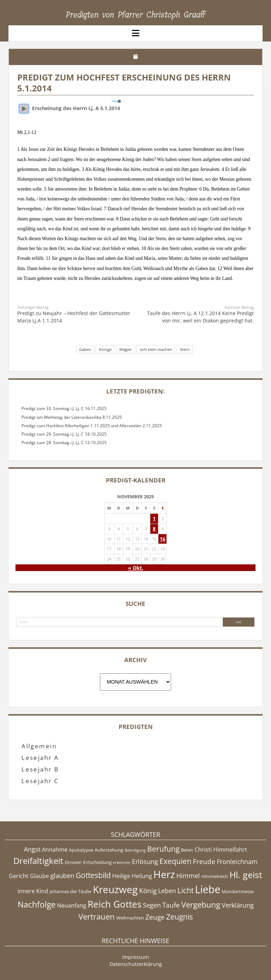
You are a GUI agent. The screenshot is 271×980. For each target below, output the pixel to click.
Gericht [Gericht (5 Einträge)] (19, 876)
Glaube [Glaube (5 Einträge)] (39, 876)
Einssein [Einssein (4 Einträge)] (73, 862)
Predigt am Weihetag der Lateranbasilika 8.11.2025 (72, 417)
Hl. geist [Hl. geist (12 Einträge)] (246, 875)
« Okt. (136, 568)
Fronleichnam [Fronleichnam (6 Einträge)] (237, 861)
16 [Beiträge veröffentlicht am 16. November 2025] (163, 539)
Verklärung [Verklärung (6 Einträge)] (238, 905)
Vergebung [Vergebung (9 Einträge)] (201, 905)
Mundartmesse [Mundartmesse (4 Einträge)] (238, 891)
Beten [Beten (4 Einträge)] (187, 850)
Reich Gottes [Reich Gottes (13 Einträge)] (115, 904)
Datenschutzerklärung (136, 964)
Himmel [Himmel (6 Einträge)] (188, 876)
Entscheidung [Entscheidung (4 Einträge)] (97, 862)
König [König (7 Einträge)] (148, 891)
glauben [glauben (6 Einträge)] (62, 876)
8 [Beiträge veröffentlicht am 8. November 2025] (154, 529)
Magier (126, 349)
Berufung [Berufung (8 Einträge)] (163, 849)
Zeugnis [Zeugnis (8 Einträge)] (179, 917)
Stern (185, 349)
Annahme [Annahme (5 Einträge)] (55, 850)
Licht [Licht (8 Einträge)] (185, 890)
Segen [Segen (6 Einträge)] (152, 905)
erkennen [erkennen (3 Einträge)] (122, 863)
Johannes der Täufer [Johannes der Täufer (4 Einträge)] (71, 891)
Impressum (135, 957)
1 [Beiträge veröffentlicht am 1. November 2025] (154, 518)
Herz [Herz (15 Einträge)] (164, 874)
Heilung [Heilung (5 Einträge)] (142, 876)
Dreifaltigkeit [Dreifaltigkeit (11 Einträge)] (38, 861)
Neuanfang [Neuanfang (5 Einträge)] (72, 905)
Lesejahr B (40, 769)
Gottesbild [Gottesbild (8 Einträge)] (93, 875)
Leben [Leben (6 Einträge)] (167, 891)
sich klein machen (156, 349)
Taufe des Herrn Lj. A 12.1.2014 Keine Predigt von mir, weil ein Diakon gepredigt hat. (200, 317)
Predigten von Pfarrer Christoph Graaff (136, 15)
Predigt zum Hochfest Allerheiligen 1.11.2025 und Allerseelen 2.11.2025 (92, 426)
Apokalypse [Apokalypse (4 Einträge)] (81, 850)
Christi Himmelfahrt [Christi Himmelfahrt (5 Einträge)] (221, 850)
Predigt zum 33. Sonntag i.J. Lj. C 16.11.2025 (64, 408)
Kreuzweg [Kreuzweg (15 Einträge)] (115, 889)
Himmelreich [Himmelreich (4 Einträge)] (215, 876)
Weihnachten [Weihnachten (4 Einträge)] (130, 918)
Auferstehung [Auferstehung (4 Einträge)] (109, 850)
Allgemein (39, 746)
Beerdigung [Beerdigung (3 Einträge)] (135, 850)
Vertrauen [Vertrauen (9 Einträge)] (97, 917)
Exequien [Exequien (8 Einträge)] (175, 861)
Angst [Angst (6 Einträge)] (32, 849)
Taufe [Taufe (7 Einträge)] (171, 905)
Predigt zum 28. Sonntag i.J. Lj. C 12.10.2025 (64, 443)
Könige (105, 349)
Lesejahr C (40, 781)
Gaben (85, 349)
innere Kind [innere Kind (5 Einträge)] (33, 891)
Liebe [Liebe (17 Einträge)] (208, 889)
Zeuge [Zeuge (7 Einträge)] (155, 917)
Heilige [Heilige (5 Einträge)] (121, 876)
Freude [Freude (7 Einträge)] (204, 861)
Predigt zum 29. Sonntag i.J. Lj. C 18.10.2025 (64, 434)
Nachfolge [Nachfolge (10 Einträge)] (37, 904)
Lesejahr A (40, 758)
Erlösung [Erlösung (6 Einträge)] (145, 861)
